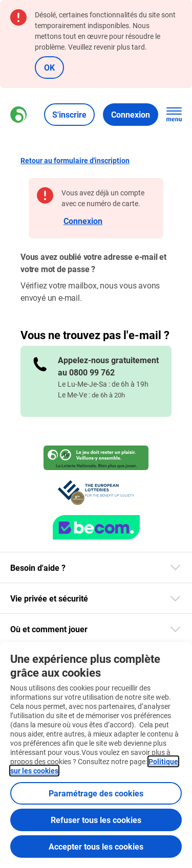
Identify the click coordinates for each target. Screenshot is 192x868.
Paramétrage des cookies (96, 793)
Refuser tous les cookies (96, 820)
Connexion (83, 221)
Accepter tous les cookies (96, 846)
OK (49, 67)
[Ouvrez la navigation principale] (174, 115)
